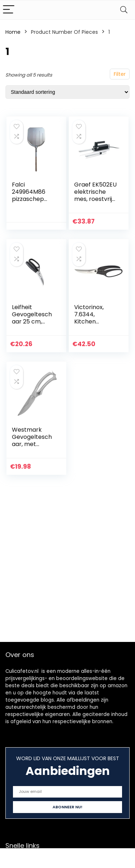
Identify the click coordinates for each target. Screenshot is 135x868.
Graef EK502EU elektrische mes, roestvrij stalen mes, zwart (95, 199)
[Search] (124, 10)
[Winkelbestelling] (67, 92)
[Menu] (9, 10)
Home (13, 32)
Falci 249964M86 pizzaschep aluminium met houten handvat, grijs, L (33, 203)
